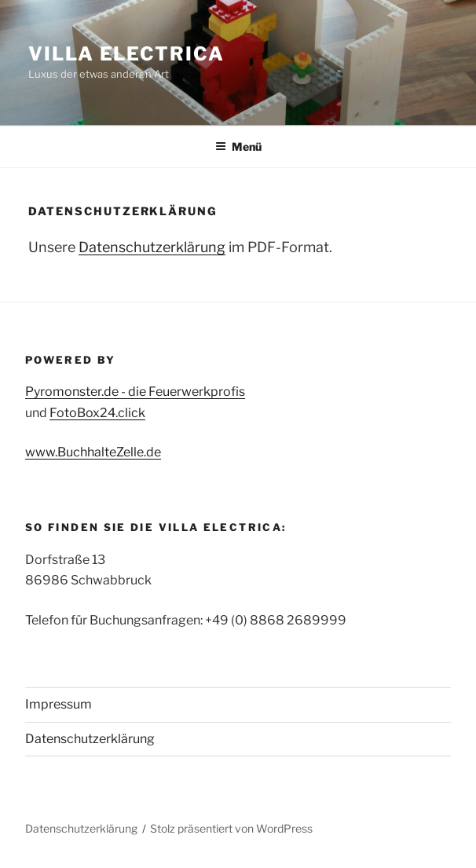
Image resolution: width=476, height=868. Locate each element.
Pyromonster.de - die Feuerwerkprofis (135, 392)
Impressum (59, 704)
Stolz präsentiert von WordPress (231, 828)
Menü (238, 146)
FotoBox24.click (97, 413)
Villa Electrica (126, 54)
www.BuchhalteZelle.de (93, 452)
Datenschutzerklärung (152, 247)
